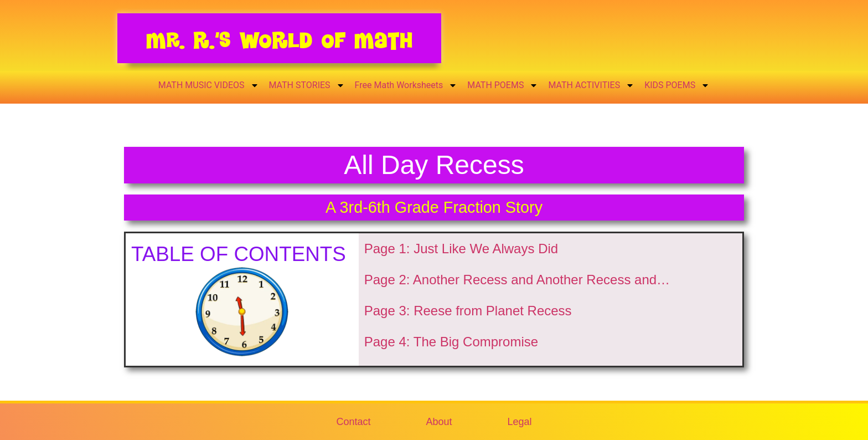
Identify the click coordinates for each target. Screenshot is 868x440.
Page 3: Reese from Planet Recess (468, 311)
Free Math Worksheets (406, 85)
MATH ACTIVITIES (591, 85)
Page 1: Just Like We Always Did (461, 249)
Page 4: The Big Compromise (451, 342)
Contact (353, 422)
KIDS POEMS (677, 85)
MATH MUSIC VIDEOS (209, 85)
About (439, 422)
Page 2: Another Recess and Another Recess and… (517, 280)
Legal (520, 422)
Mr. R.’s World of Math (279, 40)
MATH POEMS (503, 85)
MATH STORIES (307, 85)
